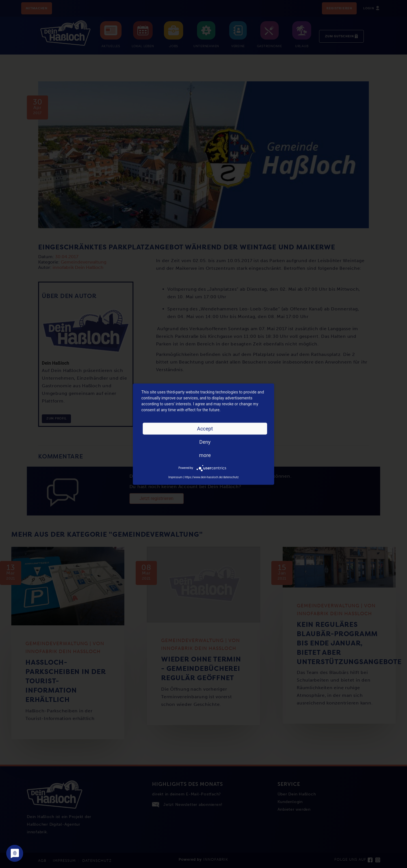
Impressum (175, 477)
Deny (205, 442)
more (205, 455)
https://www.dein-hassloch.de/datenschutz (212, 477)
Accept (205, 428)
